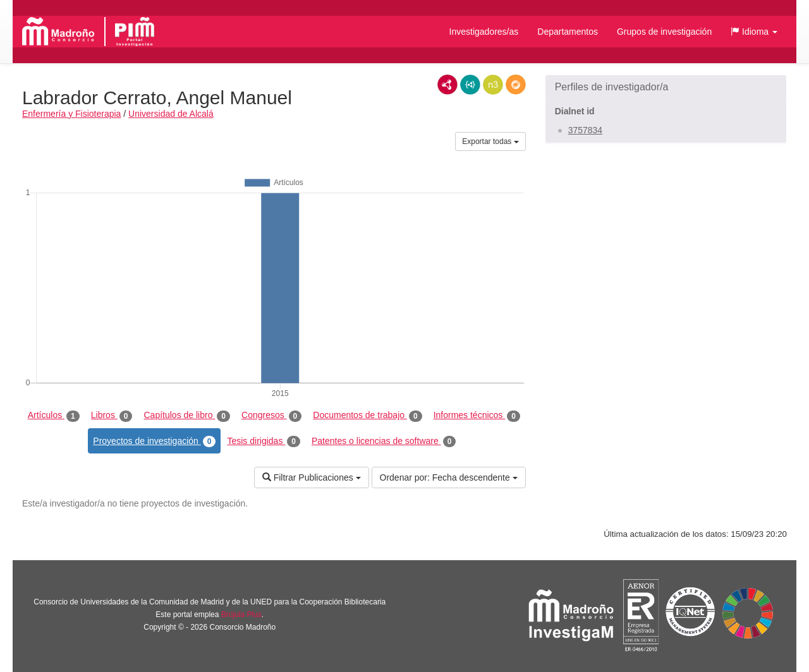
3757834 (586, 130)
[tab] (666, 87)
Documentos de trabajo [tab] (367, 416)
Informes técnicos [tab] (477, 416)
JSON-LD (470, 85)
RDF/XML (447, 85)
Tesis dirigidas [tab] (264, 441)
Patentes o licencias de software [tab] (384, 441)
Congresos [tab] (271, 416)
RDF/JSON (516, 85)
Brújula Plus (241, 615)
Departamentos (568, 32)
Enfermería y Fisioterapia (71, 114)
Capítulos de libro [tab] (187, 416)
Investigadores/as (484, 32)
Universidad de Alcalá (171, 114)
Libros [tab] (112, 416)
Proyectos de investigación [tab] (154, 441)
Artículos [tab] (54, 416)
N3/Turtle (493, 85)
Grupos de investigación (664, 32)
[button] (754, 32)
